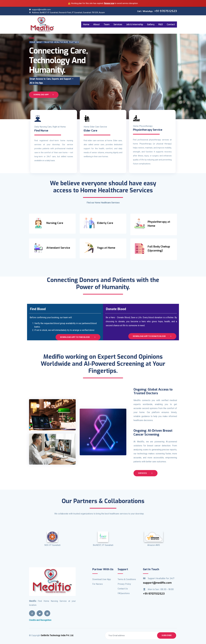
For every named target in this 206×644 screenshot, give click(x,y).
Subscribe (167, 635)
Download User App (102, 579)
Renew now (109, 3)
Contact (171, 24)
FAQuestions (124, 593)
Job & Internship (135, 24)
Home (86, 24)
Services (118, 24)
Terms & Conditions (127, 579)
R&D (161, 24)
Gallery (151, 24)
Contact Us (123, 589)
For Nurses (98, 584)
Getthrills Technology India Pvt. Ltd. (57, 635)
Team (107, 24)
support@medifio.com (40, 10)
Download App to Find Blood (78, 337)
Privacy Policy (124, 584)
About (96, 24)
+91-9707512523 (154, 594)
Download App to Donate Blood (152, 336)
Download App (44, 95)
